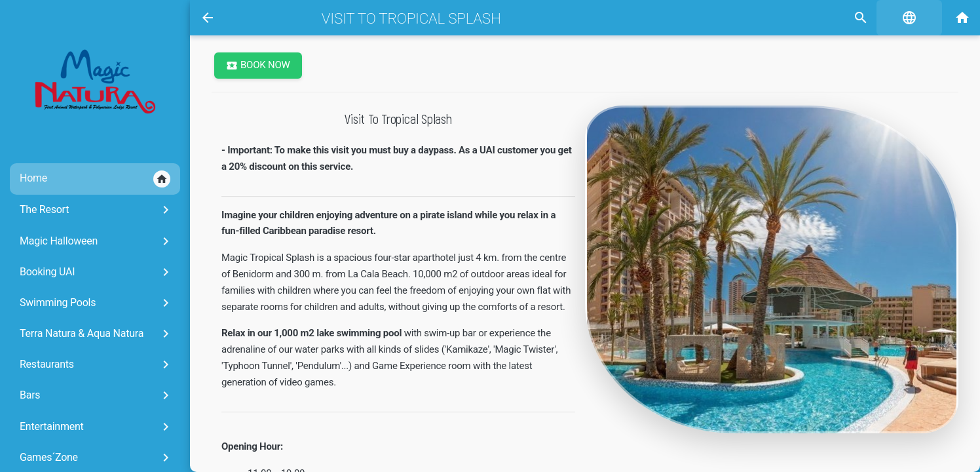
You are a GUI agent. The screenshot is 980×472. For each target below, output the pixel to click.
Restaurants (97, 364)
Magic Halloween (97, 241)
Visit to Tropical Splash (411, 18)
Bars (97, 395)
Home (95, 179)
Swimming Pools (97, 303)
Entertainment (97, 427)
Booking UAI (97, 272)
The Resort (97, 210)
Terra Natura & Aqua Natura (97, 334)
